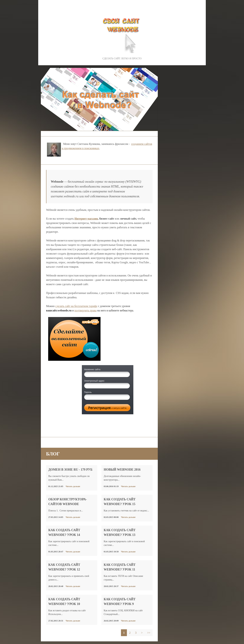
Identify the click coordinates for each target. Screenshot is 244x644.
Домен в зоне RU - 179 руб (70, 470)
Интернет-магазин (86, 219)
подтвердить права (85, 310)
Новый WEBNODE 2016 (122, 470)
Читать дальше (73, 486)
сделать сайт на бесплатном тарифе (76, 306)
